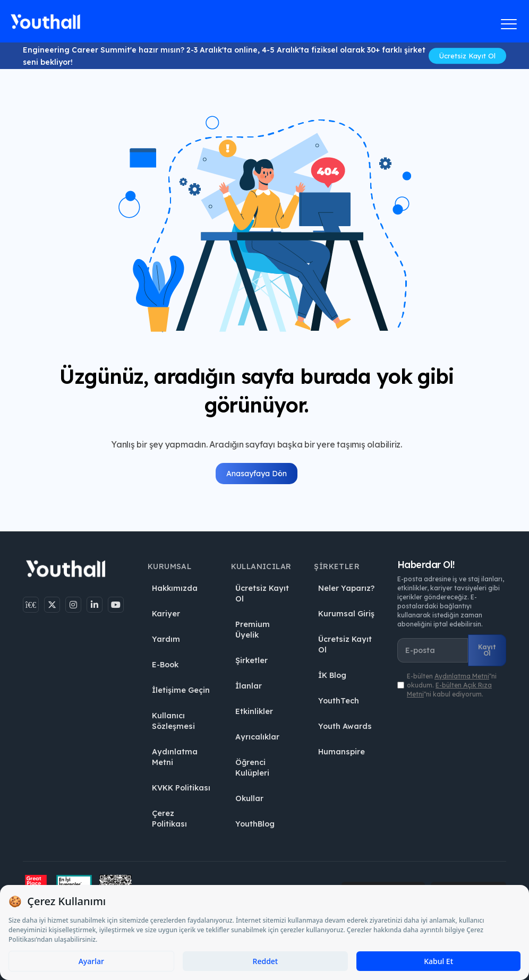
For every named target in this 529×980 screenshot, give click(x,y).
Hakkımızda (175, 588)
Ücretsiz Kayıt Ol (467, 56)
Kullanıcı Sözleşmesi (173, 721)
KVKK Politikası (181, 788)
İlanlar (249, 686)
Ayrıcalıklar (257, 737)
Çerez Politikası (169, 819)
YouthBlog (255, 824)
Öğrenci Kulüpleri (252, 768)
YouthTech (339, 701)
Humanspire (342, 752)
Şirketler (251, 660)
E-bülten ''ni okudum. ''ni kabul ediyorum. (452, 685)
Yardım (166, 639)
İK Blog (332, 675)
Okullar (249, 798)
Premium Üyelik (253, 630)
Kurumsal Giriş (346, 614)
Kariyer (166, 614)
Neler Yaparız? (346, 588)
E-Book (165, 665)
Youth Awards (345, 726)
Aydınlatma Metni (175, 757)
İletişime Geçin (181, 690)
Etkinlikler (254, 711)
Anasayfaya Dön (257, 474)
